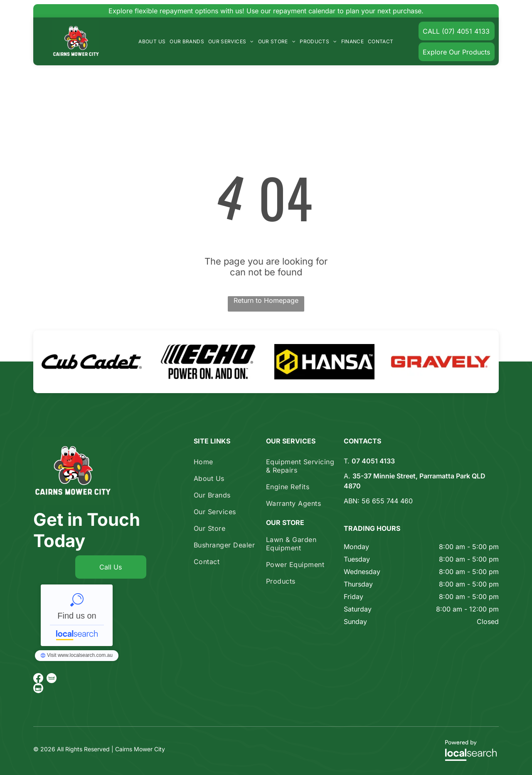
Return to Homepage (266, 300)
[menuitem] (152, 41)
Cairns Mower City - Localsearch (77, 615)
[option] (91, 362)
